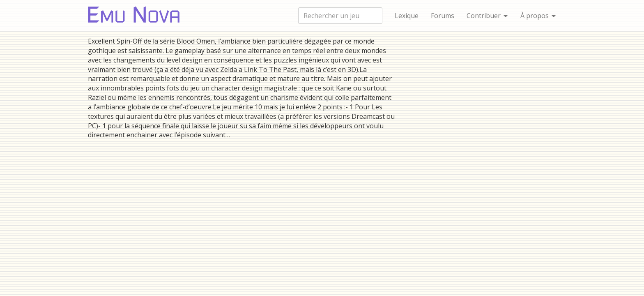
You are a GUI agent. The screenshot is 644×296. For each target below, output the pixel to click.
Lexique (407, 16)
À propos (538, 16)
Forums (443, 16)
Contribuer (487, 16)
